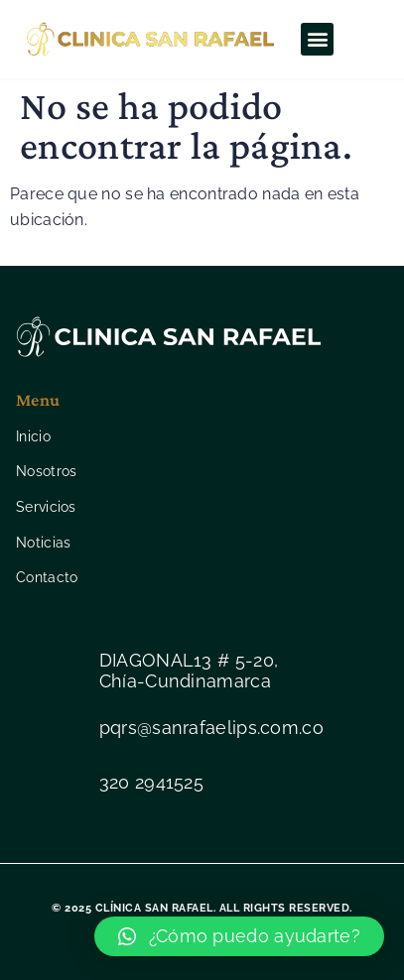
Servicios (46, 507)
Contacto (47, 577)
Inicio (33, 436)
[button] (317, 39)
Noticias (43, 543)
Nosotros (46, 471)
